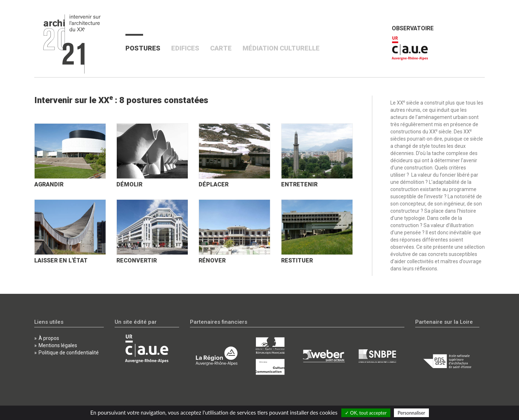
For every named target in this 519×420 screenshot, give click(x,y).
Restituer (297, 260)
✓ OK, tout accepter (366, 413)
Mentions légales (58, 345)
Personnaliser (411, 413)
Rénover (212, 260)
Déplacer (214, 184)
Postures (146, 48)
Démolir (129, 184)
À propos (49, 338)
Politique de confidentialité (69, 353)
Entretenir (299, 184)
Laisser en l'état (61, 260)
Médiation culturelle (281, 48)
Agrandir (49, 184)
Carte (221, 48)
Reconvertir (137, 260)
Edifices (185, 48)
